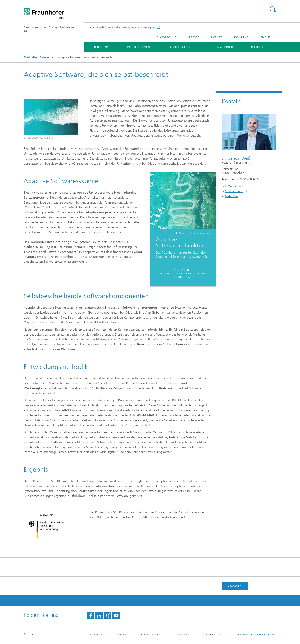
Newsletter (151, 635)
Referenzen (47, 57)
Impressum (213, 635)
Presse (194, 37)
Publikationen (222, 47)
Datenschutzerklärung (257, 635)
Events (217, 37)
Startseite (30, 57)
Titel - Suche (273, 9)
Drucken (235, 586)
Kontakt (241, 37)
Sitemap (96, 635)
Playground (167, 37)
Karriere (258, 47)
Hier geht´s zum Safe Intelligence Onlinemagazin (124, 27)
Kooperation (180, 47)
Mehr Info (232, 196)
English (267, 37)
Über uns (101, 47)
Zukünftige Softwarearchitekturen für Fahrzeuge (183, 273)
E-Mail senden (234, 186)
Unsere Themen (138, 47)
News (122, 635)
